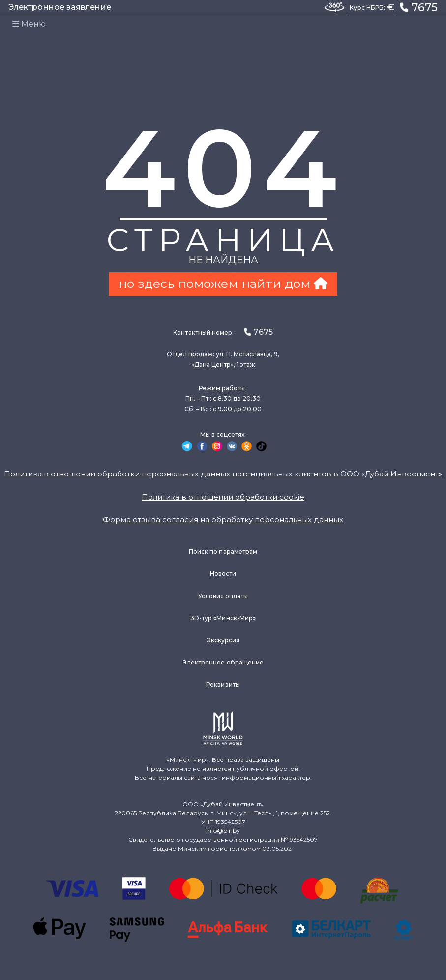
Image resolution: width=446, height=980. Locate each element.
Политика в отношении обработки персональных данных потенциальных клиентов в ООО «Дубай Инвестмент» (223, 474)
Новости (223, 574)
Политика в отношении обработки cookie (223, 497)
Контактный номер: (223, 332)
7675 (419, 7)
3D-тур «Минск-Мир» (223, 618)
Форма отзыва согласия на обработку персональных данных (223, 520)
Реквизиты (223, 684)
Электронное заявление (60, 7)
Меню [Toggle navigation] (29, 24)
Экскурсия (223, 640)
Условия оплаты (223, 596)
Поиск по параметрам (223, 552)
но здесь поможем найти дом (223, 284)
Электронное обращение (223, 662)
